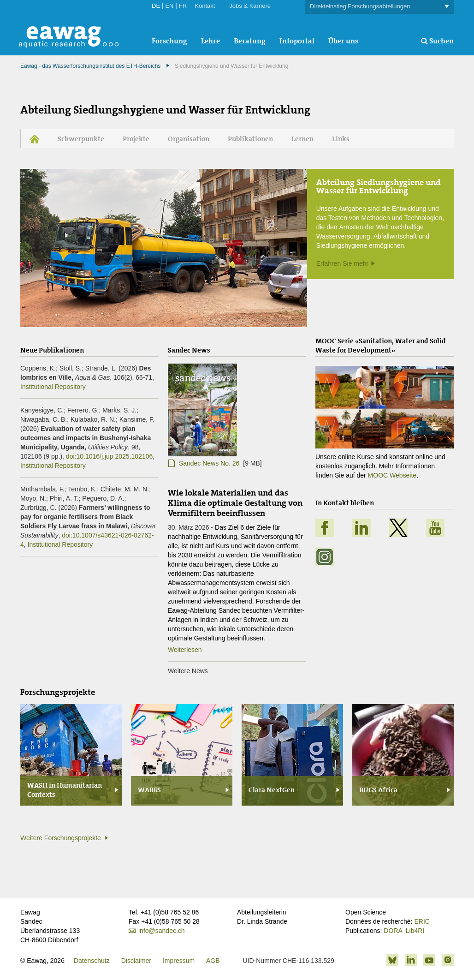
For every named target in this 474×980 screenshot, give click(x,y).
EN (169, 6)
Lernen (302, 139)
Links (341, 139)
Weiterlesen (185, 650)
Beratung (250, 41)
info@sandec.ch (162, 931)
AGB (213, 961)
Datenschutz (92, 961)
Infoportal (297, 41)
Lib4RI (415, 931)
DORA (393, 931)
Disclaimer (136, 961)
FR (183, 6)
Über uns (343, 41)
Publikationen (250, 139)
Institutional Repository (53, 387)
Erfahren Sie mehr (343, 263)
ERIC (422, 921)
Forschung (169, 41)
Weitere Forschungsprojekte (61, 838)
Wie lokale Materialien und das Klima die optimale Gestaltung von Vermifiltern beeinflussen (235, 503)
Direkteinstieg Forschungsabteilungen (379, 7)
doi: (109, 456)
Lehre (210, 41)
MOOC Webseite (392, 475)
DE (156, 6)
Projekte (136, 139)
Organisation (189, 139)
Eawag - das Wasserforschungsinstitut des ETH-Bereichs (90, 66)
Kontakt (205, 6)
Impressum (179, 961)
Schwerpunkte (81, 139)
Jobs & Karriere (250, 6)
